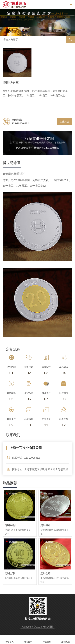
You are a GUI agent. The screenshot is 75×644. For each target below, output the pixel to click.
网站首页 (9, 640)
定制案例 (66, 640)
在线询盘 (65, 122)
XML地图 (48, 627)
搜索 (71, 39)
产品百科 (47, 640)
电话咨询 (28, 640)
